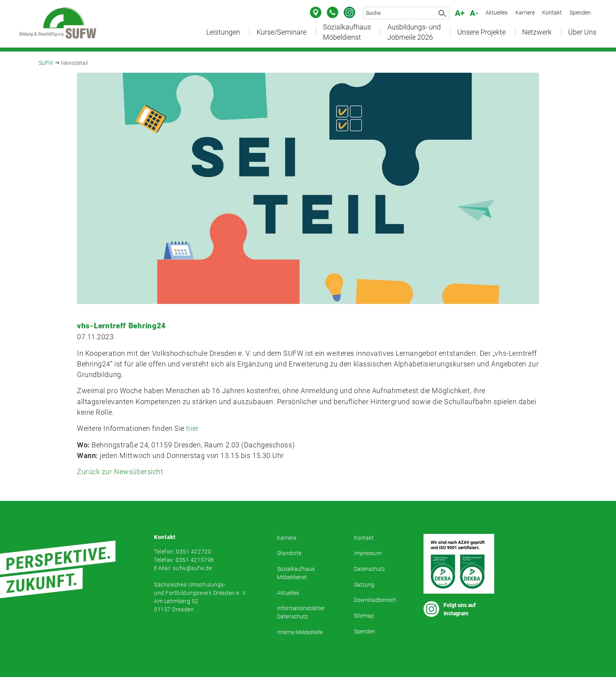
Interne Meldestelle (300, 632)
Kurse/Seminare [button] (281, 32)
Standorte (289, 553)
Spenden (580, 13)
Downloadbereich (375, 600)
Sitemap (364, 616)
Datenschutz (369, 569)
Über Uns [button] (582, 32)
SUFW (46, 63)
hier (192, 428)
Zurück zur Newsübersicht (120, 472)
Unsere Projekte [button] (481, 32)
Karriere (525, 13)
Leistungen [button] (223, 32)
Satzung (364, 585)
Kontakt (552, 13)
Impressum (368, 553)
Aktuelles (497, 13)
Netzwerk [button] (537, 32)
